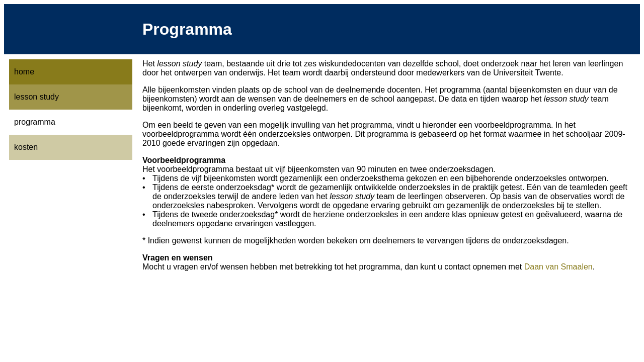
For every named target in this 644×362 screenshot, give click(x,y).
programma (35, 122)
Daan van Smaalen (558, 267)
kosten (26, 147)
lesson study (36, 97)
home (24, 72)
